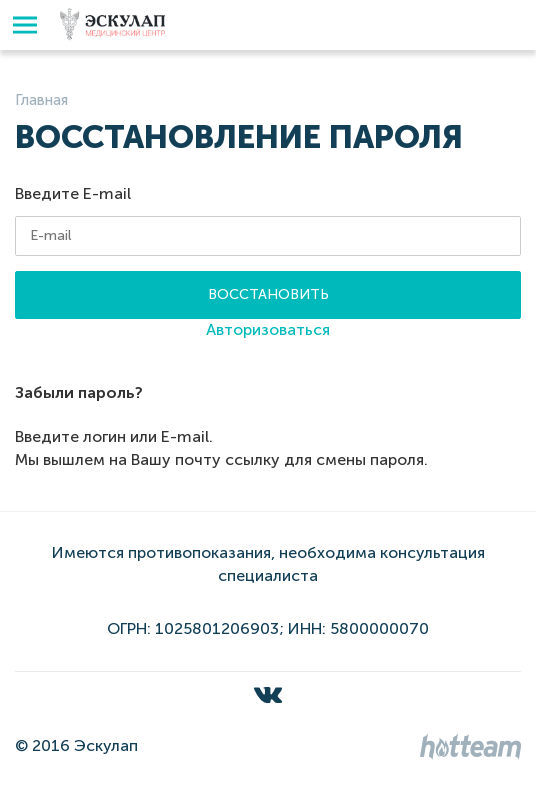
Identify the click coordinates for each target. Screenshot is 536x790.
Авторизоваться (268, 329)
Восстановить (268, 294)
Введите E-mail (73, 193)
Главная (41, 100)
